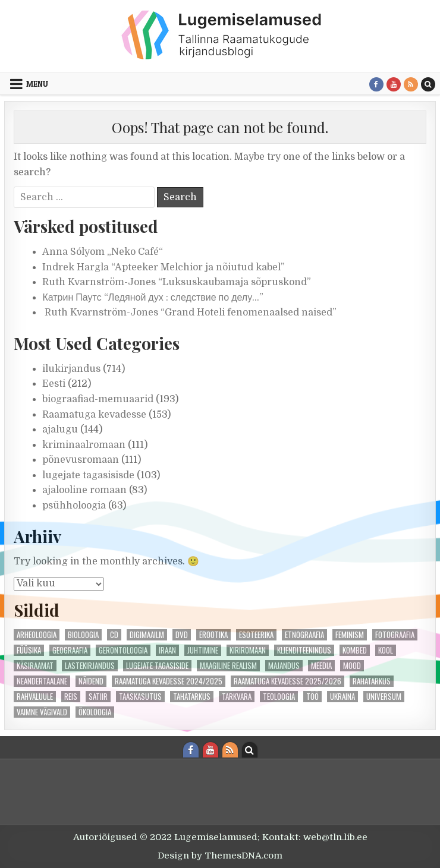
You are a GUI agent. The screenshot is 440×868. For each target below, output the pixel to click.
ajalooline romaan (84, 490)
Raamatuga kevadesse (94, 415)
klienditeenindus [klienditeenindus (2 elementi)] (304, 650)
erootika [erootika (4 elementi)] (213, 635)
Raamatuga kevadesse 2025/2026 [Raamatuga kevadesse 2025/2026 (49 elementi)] (287, 681)
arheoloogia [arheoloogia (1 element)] (37, 635)
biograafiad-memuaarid (98, 399)
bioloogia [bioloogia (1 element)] (83, 635)
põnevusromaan (81, 460)
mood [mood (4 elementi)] (352, 666)
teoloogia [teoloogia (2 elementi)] (279, 697)
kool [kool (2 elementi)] (386, 650)
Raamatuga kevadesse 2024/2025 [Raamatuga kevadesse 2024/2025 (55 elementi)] (169, 681)
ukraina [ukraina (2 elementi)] (342, 697)
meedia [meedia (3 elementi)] (321, 666)
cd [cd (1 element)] (114, 635)
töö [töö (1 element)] (312, 697)
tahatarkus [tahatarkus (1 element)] (192, 697)
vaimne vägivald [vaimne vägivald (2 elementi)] (42, 712)
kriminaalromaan (84, 445)
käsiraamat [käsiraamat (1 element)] (35, 666)
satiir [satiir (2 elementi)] (98, 697)
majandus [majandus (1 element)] (284, 666)
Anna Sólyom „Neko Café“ (103, 252)
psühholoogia (74, 506)
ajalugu (60, 430)
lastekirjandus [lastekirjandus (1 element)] (90, 666)
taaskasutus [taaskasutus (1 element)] (140, 697)
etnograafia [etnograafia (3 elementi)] (304, 635)
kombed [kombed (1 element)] (355, 650)
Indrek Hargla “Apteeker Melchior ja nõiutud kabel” (164, 267)
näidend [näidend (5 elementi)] (91, 681)
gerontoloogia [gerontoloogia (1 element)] (123, 650)
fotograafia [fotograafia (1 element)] (395, 635)
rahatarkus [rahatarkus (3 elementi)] (372, 681)
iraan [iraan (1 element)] (167, 650)
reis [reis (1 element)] (71, 697)
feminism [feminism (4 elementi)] (350, 635)
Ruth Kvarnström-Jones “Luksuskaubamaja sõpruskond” (177, 282)
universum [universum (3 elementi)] (384, 697)
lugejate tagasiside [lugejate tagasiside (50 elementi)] (157, 666)
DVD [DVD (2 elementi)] (182, 635)
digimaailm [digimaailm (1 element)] (147, 635)
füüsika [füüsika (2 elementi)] (29, 650)
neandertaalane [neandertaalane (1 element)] (42, 681)
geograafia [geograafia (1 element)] (70, 650)
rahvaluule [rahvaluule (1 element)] (35, 697)
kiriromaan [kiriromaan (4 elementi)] (248, 650)
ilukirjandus (71, 369)
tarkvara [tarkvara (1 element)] (237, 697)
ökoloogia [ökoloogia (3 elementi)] (95, 712)
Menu (37, 84)
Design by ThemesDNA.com (220, 856)
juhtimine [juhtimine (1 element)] (203, 650)
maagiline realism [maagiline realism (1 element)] (228, 666)
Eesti (54, 384)
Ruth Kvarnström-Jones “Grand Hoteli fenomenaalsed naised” (189, 313)
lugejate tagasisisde (88, 475)
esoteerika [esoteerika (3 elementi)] (256, 635)
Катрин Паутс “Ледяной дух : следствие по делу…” (153, 298)
